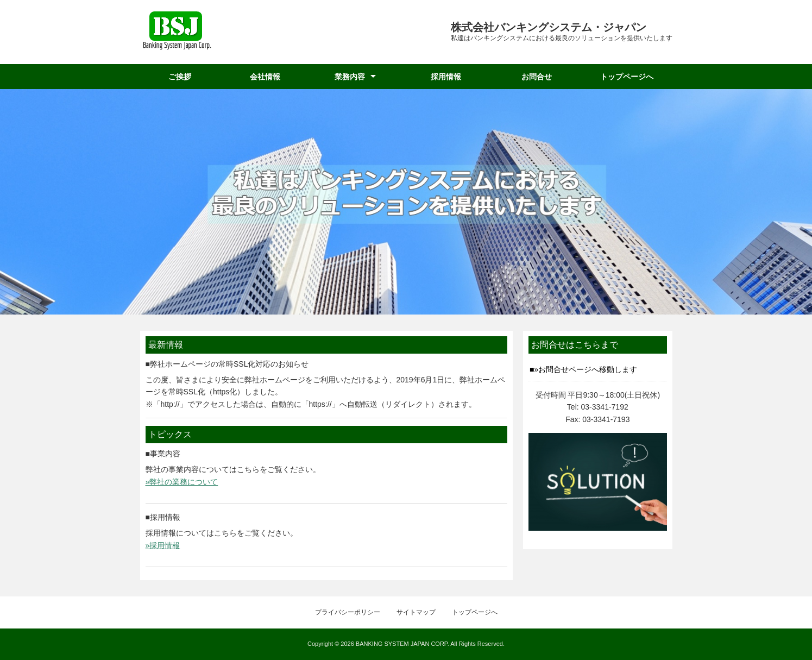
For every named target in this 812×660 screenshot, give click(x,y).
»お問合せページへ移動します (586, 369)
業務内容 (350, 77)
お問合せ (537, 77)
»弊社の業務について (182, 482)
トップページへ (627, 77)
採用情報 (446, 77)
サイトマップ (416, 612)
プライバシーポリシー (348, 612)
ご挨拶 (180, 77)
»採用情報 (163, 545)
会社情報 (265, 77)
